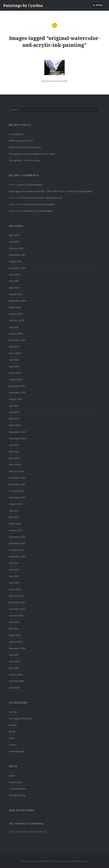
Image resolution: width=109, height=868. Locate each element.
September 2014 (18, 438)
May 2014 (14, 452)
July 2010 (14, 655)
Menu (99, 5)
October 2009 (16, 681)
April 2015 (14, 419)
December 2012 (17, 537)
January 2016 (16, 379)
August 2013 (16, 504)
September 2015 (18, 393)
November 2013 (17, 484)
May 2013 (14, 517)
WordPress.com (80, 861)
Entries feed (15, 782)
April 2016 (14, 366)
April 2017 (14, 347)
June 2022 (14, 242)
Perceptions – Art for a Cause (25, 160)
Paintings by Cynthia (23, 5)
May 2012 (14, 576)
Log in (12, 776)
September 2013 (18, 497)
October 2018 (16, 320)
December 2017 (17, 340)
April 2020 (14, 288)
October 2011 (16, 616)
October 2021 (16, 248)
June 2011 (14, 622)
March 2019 (15, 307)
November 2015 (17, 386)
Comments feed (17, 789)
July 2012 (14, 563)
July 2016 (14, 360)
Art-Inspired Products (21, 718)
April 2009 (14, 688)
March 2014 (15, 465)
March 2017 (15, 353)
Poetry (13, 745)
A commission (16, 134)
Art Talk (13, 712)
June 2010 (14, 661)
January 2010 (16, 675)
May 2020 (14, 281)
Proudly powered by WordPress (37, 861)
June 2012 (14, 570)
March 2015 (15, 425)
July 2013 (14, 511)
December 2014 (17, 432)
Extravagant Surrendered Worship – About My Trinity (37, 191)
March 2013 (15, 524)
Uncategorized (17, 751)
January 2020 (16, 294)
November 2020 (17, 268)
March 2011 (15, 635)
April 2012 (14, 583)
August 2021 (16, 261)
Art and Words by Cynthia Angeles (37, 204)
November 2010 (17, 648)
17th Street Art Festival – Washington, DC (41, 198)
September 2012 (18, 557)
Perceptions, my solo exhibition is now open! (32, 154)
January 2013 (16, 530)
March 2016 (15, 373)
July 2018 (14, 327)
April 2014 (14, 458)
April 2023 (14, 235)
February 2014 (16, 471)
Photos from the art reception (25, 147)
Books (12, 732)
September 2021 (18, 255)
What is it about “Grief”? (22, 141)
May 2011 (14, 629)
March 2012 (15, 589)
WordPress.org (17, 795)
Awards (13, 725)
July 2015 (14, 406)
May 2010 (14, 668)
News (12, 738)
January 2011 (16, 642)
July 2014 (14, 445)
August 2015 (16, 399)
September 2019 (18, 301)
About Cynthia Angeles (31, 185)
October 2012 (16, 550)
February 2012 (16, 596)
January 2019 (16, 314)
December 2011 (17, 602)
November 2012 (17, 543)
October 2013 (16, 491)
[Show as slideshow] (54, 81)
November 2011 (17, 609)
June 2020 (14, 275)
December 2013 (17, 478)
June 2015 (14, 412)
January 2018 (16, 334)
